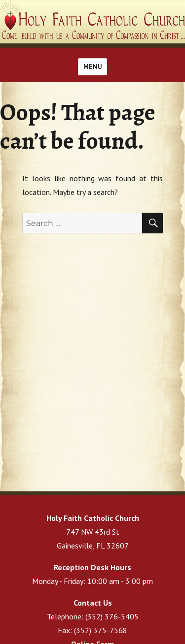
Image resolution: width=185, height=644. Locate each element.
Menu (92, 67)
